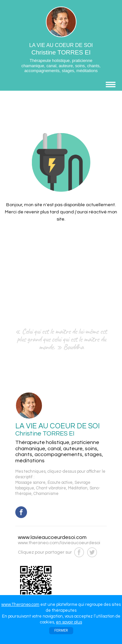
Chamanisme (46, 494)
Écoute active (60, 483)
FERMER (61, 630)
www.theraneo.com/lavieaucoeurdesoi (59, 543)
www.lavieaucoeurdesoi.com (52, 537)
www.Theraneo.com (20, 605)
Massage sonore (30, 483)
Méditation (78, 488)
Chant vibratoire (51, 488)
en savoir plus (69, 622)
